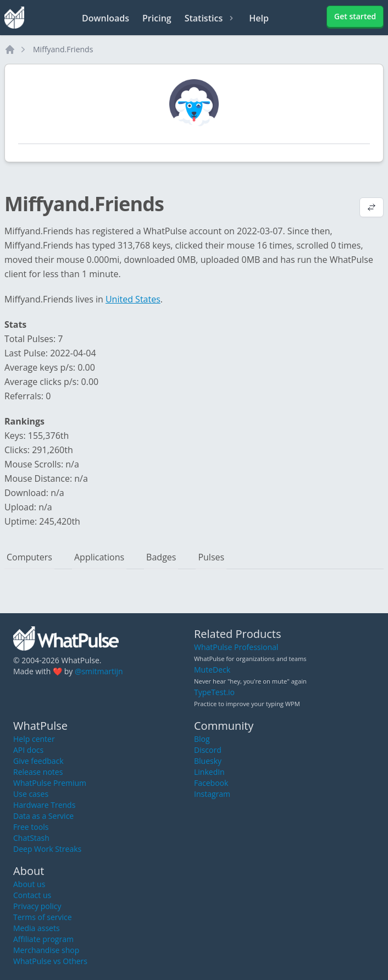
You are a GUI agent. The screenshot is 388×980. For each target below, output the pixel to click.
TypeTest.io (214, 692)
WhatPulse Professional (236, 647)
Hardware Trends (44, 805)
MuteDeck (212, 670)
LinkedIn (209, 772)
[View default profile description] (372, 208)
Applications (99, 557)
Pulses (211, 557)
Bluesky (208, 761)
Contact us (32, 895)
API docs (28, 750)
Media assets (37, 928)
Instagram (212, 794)
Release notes (38, 772)
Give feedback (38, 761)
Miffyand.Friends (63, 49)
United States (133, 299)
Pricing (157, 18)
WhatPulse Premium (50, 783)
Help (259, 18)
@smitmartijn (99, 671)
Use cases (31, 794)
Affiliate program (43, 939)
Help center (34, 739)
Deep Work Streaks (47, 849)
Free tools (31, 827)
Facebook (211, 783)
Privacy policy (37, 906)
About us (29, 884)
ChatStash (31, 838)
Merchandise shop (46, 950)
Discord (208, 750)
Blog (202, 739)
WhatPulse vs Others (50, 961)
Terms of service (43, 917)
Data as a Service (43, 816)
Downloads (106, 18)
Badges (161, 557)
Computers (29, 557)
